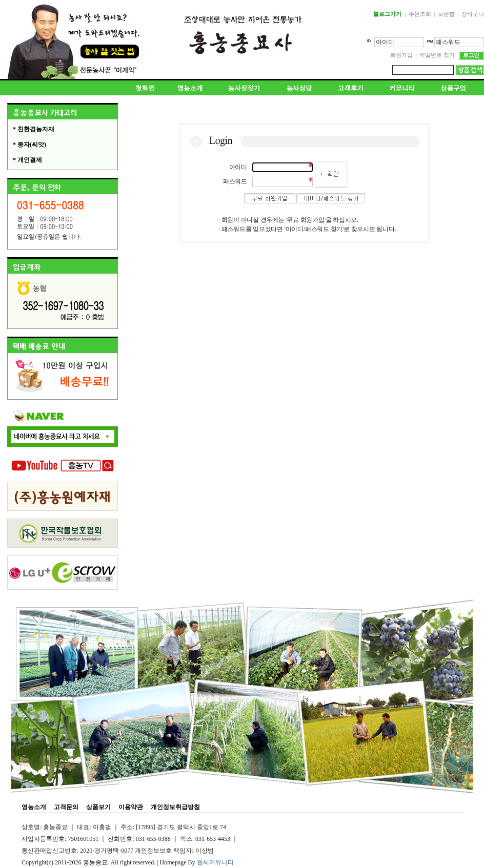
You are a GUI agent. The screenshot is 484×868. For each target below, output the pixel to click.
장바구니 (473, 14)
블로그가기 (387, 14)
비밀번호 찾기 (437, 55)
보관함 (446, 14)
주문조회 (420, 14)
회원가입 (401, 55)
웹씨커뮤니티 (215, 862)
